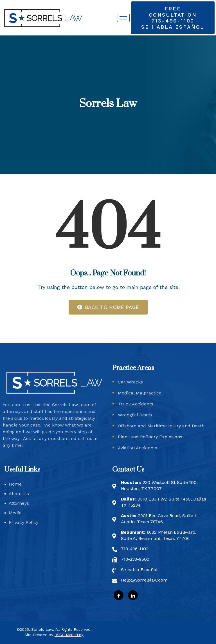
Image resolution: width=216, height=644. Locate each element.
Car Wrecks (130, 382)
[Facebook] (119, 595)
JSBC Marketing (69, 635)
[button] (173, 18)
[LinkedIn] (133, 595)
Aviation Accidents (138, 448)
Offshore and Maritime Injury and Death (161, 426)
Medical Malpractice (140, 393)
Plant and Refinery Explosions (150, 437)
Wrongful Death (135, 415)
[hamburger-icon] (123, 18)
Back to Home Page (108, 307)
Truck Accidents (136, 404)
